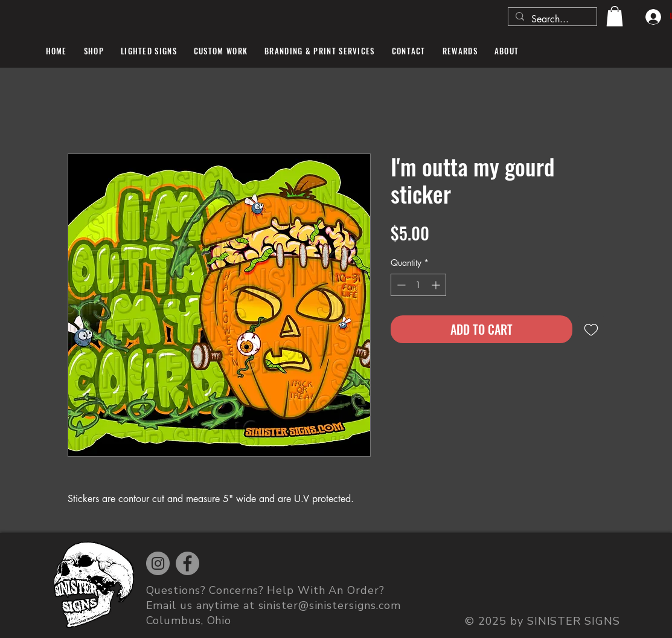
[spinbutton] (418, 285)
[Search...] (551, 19)
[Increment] (437, 285)
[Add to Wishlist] (591, 329)
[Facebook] (187, 563)
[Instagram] (158, 563)
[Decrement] (400, 285)
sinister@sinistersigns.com (330, 605)
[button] (615, 16)
